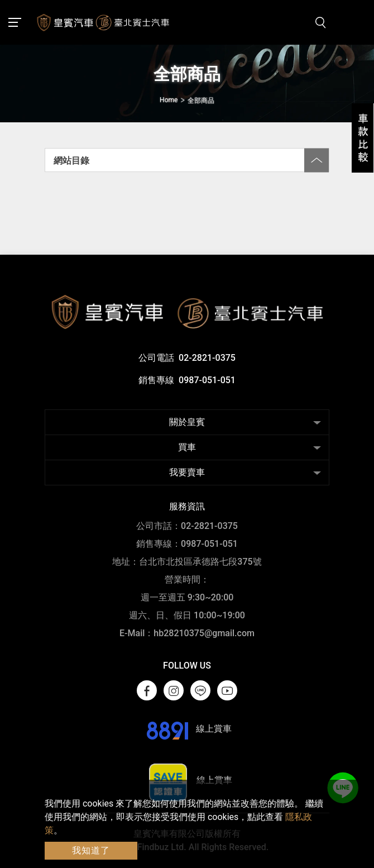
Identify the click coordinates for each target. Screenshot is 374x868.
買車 (187, 447)
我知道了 (91, 850)
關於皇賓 (187, 422)
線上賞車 (187, 729)
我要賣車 (187, 472)
